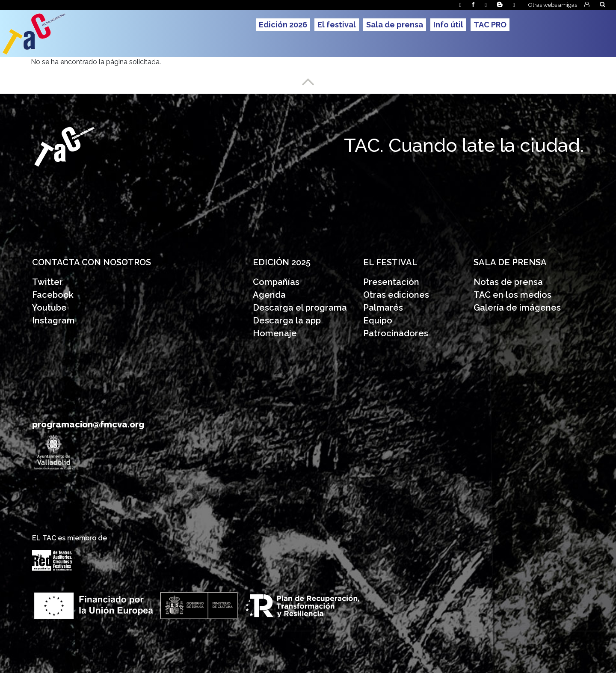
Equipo (378, 320)
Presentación (392, 282)
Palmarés (383, 308)
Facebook (53, 295)
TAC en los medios (512, 295)
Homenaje (275, 333)
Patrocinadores (396, 333)
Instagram (53, 320)
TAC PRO (490, 25)
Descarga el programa (301, 308)
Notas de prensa (508, 282)
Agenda (269, 295)
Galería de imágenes (517, 308)
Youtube (49, 308)
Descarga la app (287, 320)
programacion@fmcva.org (88, 424)
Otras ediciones (396, 295)
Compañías (276, 282)
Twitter (47, 282)
